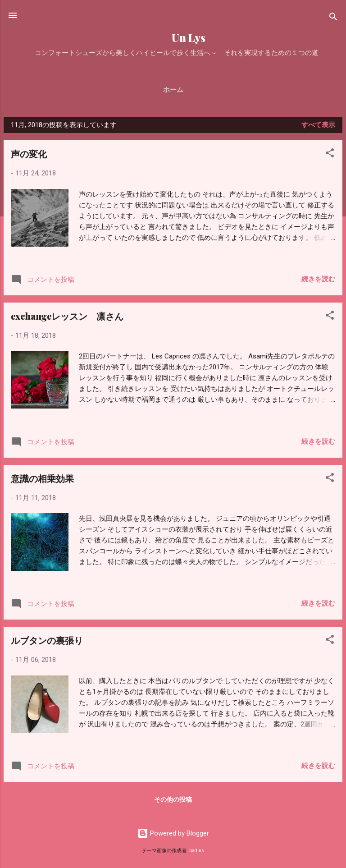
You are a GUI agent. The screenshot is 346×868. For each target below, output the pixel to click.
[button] (330, 154)
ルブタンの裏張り (47, 640)
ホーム (173, 90)
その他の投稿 (173, 799)
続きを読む (318, 279)
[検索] (333, 18)
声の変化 (29, 154)
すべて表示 (318, 125)
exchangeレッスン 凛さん (67, 316)
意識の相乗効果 (42, 478)
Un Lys (173, 38)
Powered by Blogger (173, 833)
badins (197, 851)
